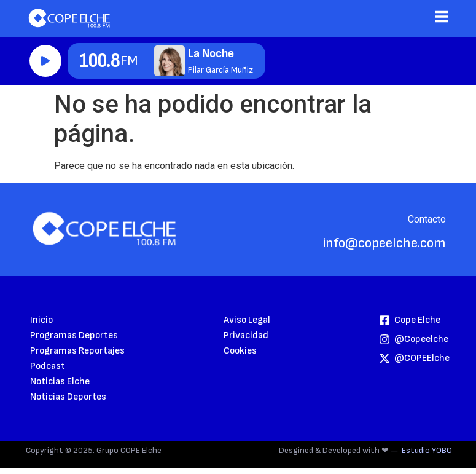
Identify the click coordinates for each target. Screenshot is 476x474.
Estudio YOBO (427, 450)
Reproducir (45, 61)
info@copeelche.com (384, 243)
